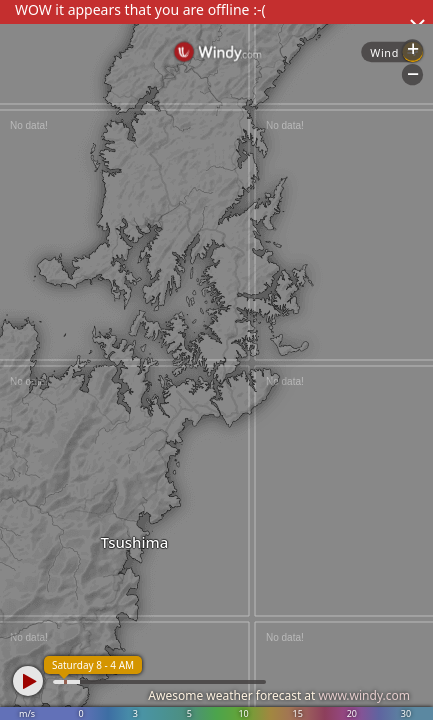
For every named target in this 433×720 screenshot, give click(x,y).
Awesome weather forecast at (279, 695)
